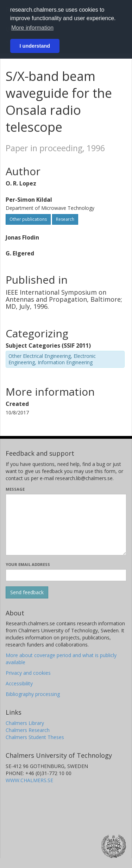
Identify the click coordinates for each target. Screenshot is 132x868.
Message (15, 489)
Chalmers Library (25, 723)
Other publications (28, 219)
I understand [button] (35, 46)
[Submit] (27, 592)
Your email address (28, 564)
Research (65, 219)
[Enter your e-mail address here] (66, 575)
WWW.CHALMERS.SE (29, 780)
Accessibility (19, 683)
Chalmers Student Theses (35, 737)
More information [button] (32, 28)
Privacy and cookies (28, 673)
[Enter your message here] (66, 525)
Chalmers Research (28, 730)
